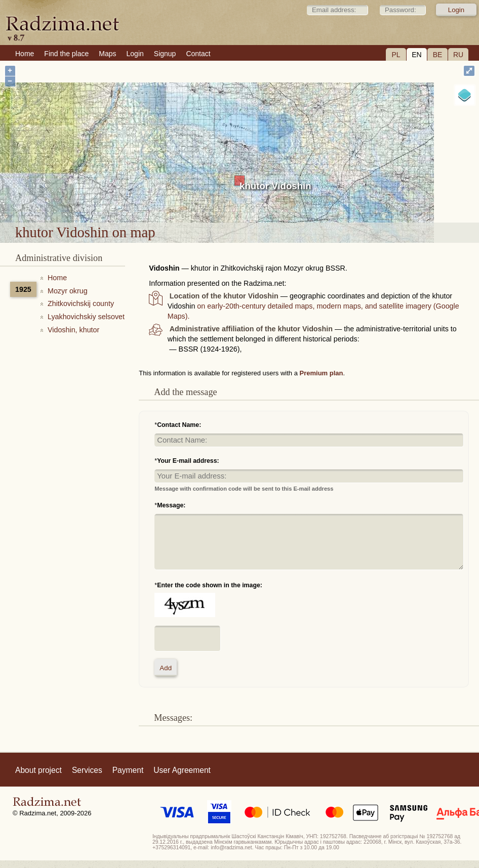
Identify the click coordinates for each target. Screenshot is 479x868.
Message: (171, 505)
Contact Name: (179, 425)
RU (458, 55)
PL (396, 55)
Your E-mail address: (188, 461)
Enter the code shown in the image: (210, 585)
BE (438, 55)
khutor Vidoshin (275, 186)
